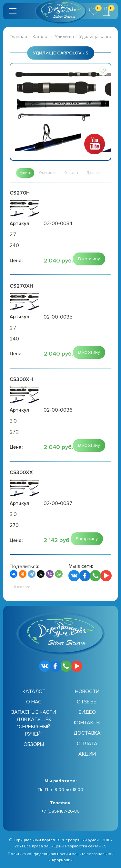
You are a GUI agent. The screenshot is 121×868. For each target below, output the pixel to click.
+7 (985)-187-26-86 (60, 811)
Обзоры (34, 744)
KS (104, 846)
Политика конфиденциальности (38, 854)
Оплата (87, 744)
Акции (87, 754)
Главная (18, 37)
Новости (87, 692)
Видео (87, 712)
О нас (34, 702)
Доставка (87, 733)
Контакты (87, 723)
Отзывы (87, 702)
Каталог (41, 37)
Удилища (64, 37)
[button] (103, 71)
